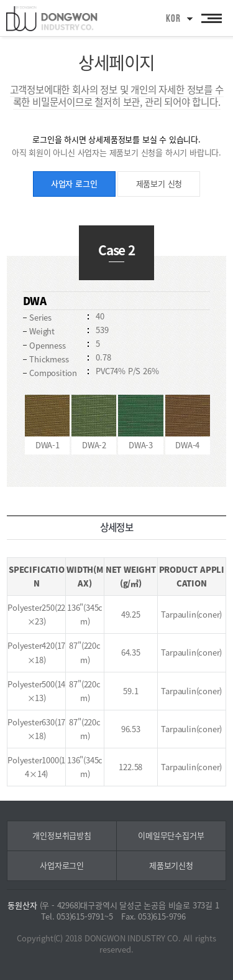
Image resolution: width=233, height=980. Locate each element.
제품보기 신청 (159, 183)
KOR (173, 19)
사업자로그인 (62, 865)
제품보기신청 (171, 865)
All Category (211, 18)
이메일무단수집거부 (171, 835)
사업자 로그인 (74, 183)
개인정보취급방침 (62, 835)
